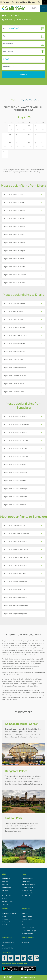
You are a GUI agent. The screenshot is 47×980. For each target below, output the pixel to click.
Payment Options (27, 887)
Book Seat (5, 882)
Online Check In (7, 896)
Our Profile (25, 913)
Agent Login (26, 942)
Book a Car (5, 925)
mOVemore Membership (9, 913)
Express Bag (6, 890)
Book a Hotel (6, 922)
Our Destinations (27, 879)
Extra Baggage (6, 887)
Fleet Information (27, 919)
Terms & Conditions (28, 928)
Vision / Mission (27, 916)
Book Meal (5, 884)
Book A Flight (6, 879)
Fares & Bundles (27, 896)
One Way (17, 20)
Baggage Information (28, 884)
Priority (4, 893)
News (23, 922)
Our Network (26, 882)
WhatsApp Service (7, 902)
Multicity (27, 20)
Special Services (27, 890)
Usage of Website (27, 934)
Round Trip (7, 20)
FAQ (3, 945)
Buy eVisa (5, 919)
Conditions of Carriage (29, 931)
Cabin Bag (5, 905)
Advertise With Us (7, 948)
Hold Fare (5, 899)
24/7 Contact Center (8, 942)
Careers (24, 925)
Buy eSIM (5, 916)
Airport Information (28, 893)
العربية (35, 8)
